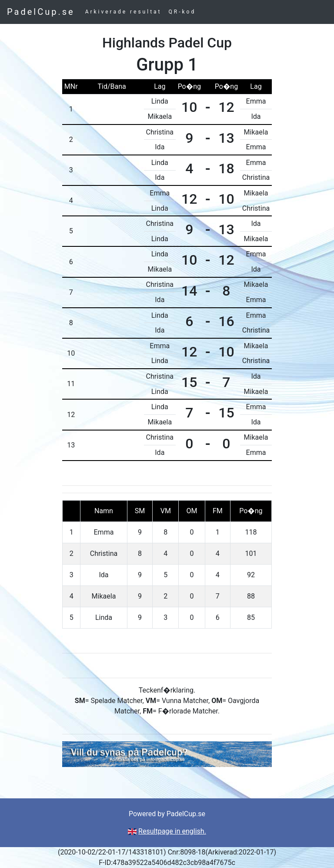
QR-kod (182, 12)
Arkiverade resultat (124, 12)
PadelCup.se (41, 12)
